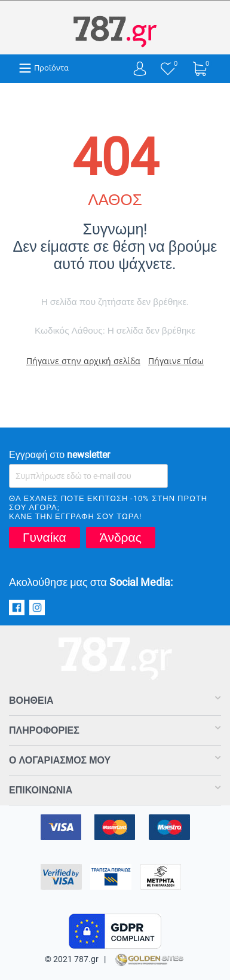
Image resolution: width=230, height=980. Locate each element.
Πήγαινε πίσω (176, 361)
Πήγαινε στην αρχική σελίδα (83, 361)
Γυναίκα (45, 538)
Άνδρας (121, 538)
